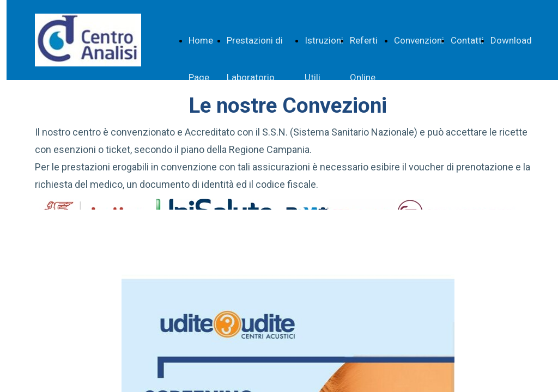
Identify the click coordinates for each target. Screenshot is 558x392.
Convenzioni (419, 40)
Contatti (467, 40)
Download (511, 40)
